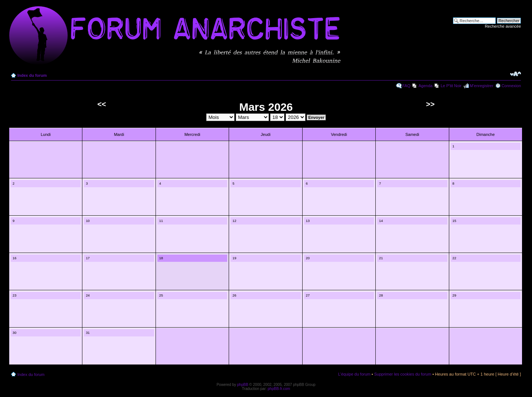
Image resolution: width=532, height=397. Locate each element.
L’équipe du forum (354, 374)
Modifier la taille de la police (516, 74)
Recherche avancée (503, 26)
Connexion (511, 86)
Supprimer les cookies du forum (403, 374)
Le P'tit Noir (451, 86)
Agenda (426, 86)
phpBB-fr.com (279, 389)
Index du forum (32, 75)
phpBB (243, 385)
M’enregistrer (481, 86)
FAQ (406, 86)
